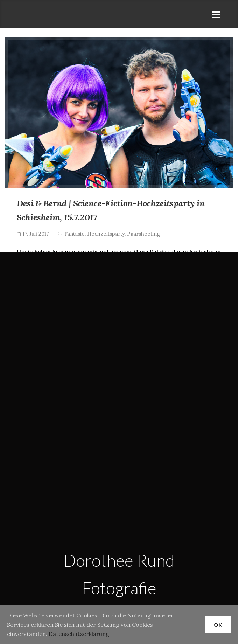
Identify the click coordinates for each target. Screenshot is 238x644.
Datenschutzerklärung (79, 634)
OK (218, 625)
